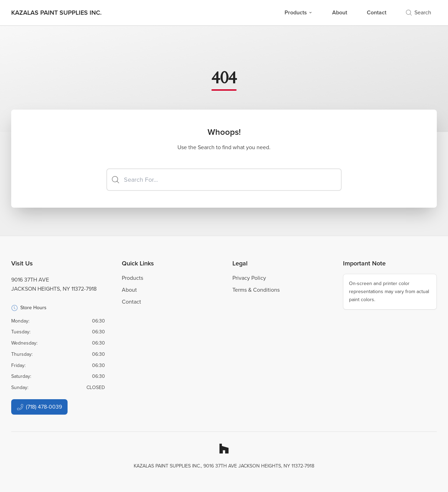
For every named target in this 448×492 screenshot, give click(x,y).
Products (299, 12)
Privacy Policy (249, 278)
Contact (377, 12)
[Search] (224, 180)
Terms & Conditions (256, 290)
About (340, 12)
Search (419, 12)
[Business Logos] (56, 13)
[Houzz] (224, 449)
